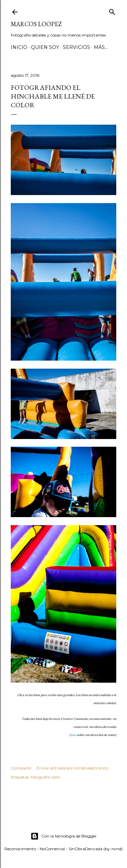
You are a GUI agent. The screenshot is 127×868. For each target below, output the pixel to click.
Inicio (19, 47)
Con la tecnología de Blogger (64, 836)
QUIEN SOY (45, 47)
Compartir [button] (21, 768)
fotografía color (46, 777)
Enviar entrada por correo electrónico (72, 768)
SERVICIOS (76, 47)
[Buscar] (112, 11)
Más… (101, 47)
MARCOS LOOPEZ (36, 24)
